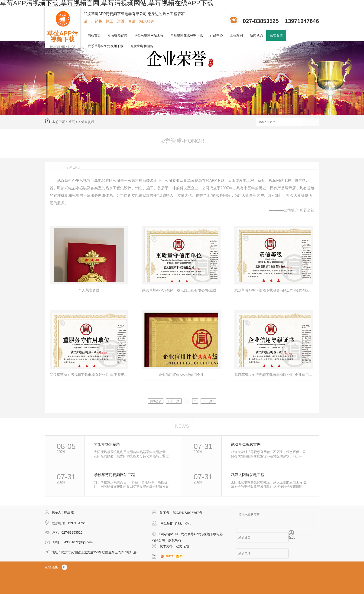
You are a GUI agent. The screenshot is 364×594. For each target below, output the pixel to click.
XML (188, 524)
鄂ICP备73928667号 (187, 513)
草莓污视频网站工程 (149, 35)
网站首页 (94, 35)
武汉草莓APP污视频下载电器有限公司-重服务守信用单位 (89, 375)
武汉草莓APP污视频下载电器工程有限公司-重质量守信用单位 (181, 290)
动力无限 (182, 546)
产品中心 (216, 35)
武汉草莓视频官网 (246, 444)
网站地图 (167, 524)
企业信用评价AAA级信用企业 (181, 375)
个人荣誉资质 (89, 290)
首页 (71, 122)
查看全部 (307, 210)
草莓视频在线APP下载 (187, 35)
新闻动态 (256, 35)
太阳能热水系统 (107, 444)
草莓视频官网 (117, 35)
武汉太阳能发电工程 (248, 475)
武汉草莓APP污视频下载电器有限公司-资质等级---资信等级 (274, 290)
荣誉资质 (276, 35)
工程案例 (236, 35)
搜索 (311, 122)
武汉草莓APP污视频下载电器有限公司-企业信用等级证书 (274, 375)
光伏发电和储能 (142, 46)
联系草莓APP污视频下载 (106, 46)
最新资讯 (182, 421)
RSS (179, 524)
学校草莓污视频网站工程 (114, 475)
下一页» (208, 401)
